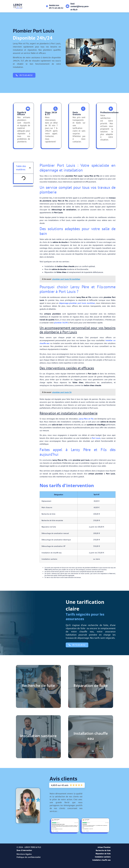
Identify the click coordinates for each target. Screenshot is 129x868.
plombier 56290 (61, 323)
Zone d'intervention (24, 850)
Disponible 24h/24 (33, 38)
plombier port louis (34, 31)
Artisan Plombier (104, 847)
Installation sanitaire (103, 857)
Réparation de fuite (103, 854)
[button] (30, 168)
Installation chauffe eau (101, 860)
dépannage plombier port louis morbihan (77, 303)
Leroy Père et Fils (86, 419)
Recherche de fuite (103, 850)
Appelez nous (54, 5)
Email (73, 4)
